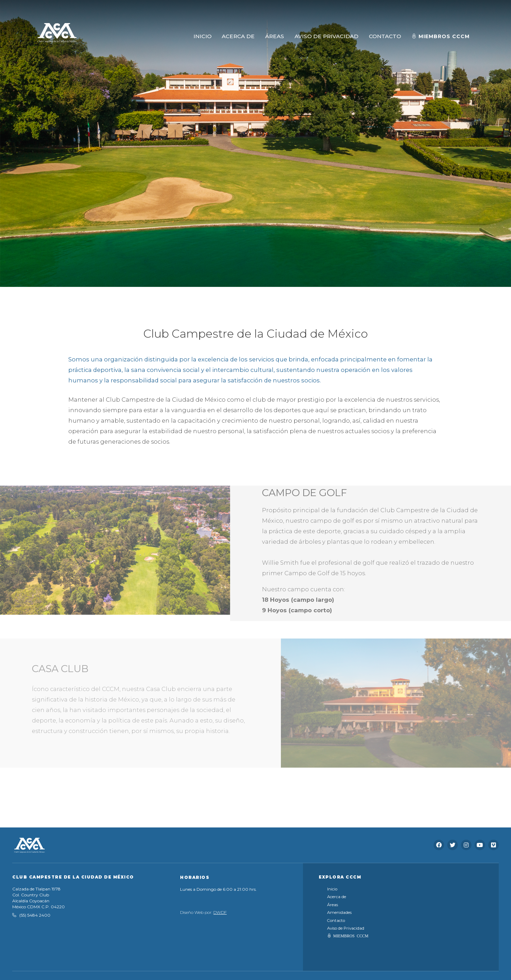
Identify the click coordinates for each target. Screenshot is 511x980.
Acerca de (337, 897)
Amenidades (339, 912)
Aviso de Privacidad (346, 928)
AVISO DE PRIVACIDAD (326, 36)
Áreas (333, 905)
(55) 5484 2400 (35, 915)
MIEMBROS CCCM (351, 936)
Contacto (336, 921)
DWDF (220, 912)
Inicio (332, 889)
